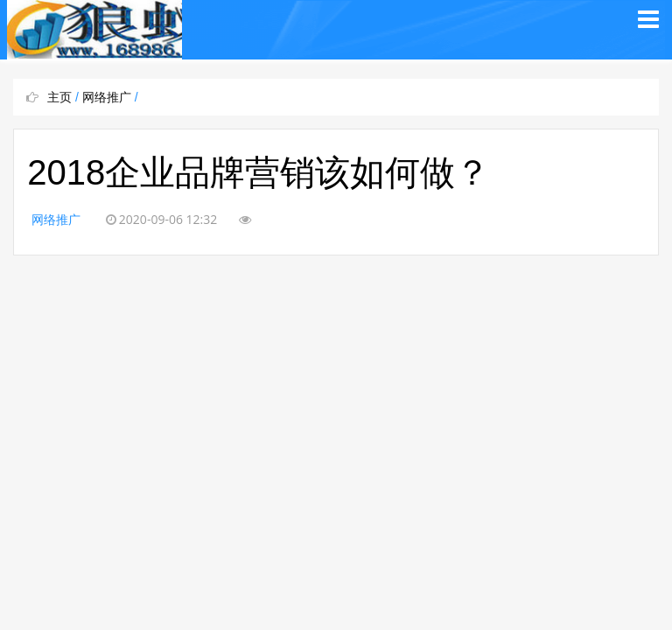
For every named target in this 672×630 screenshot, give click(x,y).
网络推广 (107, 97)
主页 (59, 97)
